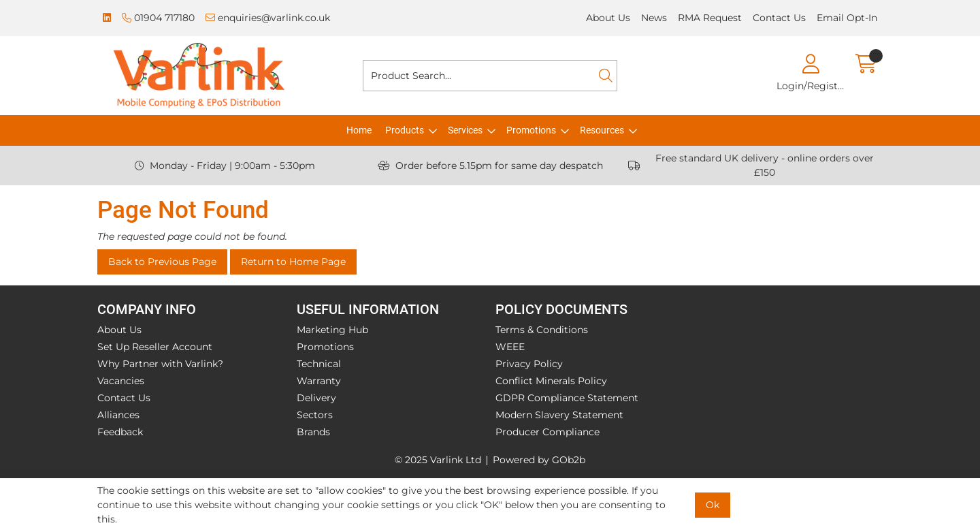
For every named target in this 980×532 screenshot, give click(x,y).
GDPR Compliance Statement (567, 398)
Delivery (316, 398)
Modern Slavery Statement (559, 415)
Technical (319, 364)
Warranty (319, 381)
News (654, 18)
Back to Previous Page (162, 262)
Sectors (315, 415)
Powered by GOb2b (539, 460)
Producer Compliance (548, 432)
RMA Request (710, 18)
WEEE (510, 347)
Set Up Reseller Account (155, 347)
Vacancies (121, 381)
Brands (313, 432)
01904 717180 (158, 18)
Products (405, 130)
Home (359, 130)
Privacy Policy (529, 364)
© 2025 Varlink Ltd (438, 460)
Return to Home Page (293, 262)
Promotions (531, 130)
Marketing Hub (332, 330)
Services (465, 130)
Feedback (120, 432)
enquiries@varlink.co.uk (268, 18)
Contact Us (779, 18)
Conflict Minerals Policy (551, 381)
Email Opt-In (847, 18)
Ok (713, 505)
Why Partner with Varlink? (160, 364)
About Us (608, 18)
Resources (602, 130)
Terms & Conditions (542, 330)
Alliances (118, 415)
